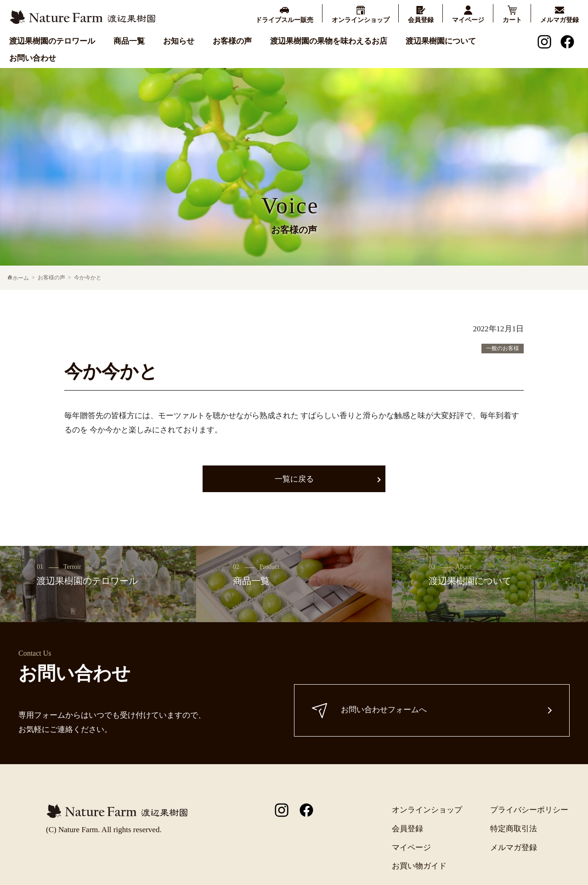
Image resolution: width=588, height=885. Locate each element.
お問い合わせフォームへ (370, 711)
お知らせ (179, 41)
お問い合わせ (33, 58)
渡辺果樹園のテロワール (52, 41)
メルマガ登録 (514, 848)
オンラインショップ (427, 810)
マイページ (411, 848)
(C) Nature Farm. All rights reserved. (104, 830)
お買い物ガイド (419, 866)
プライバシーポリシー (529, 810)
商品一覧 (129, 41)
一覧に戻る (294, 479)
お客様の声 (232, 41)
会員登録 (407, 829)
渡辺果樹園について (441, 41)
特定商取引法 (514, 829)
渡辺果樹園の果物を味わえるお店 (329, 41)
